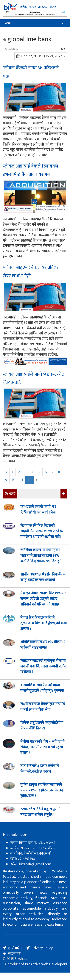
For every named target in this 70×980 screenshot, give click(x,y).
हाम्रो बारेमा (15, 948)
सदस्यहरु (15, 954)
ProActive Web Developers (46, 964)
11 (22, 480)
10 (14, 480)
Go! (63, 49)
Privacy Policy (42, 948)
